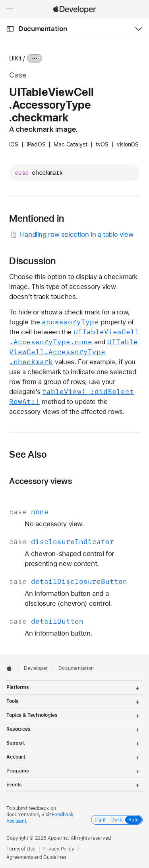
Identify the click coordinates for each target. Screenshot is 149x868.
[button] (0, 0)
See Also (28, 454)
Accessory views (40, 481)
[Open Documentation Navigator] (10, 29)
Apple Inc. (59, 838)
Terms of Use (21, 849)
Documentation (43, 29)
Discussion (32, 261)
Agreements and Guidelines (36, 857)
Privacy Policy (58, 849)
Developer (36, 668)
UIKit (15, 59)
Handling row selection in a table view (71, 235)
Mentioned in (37, 218)
